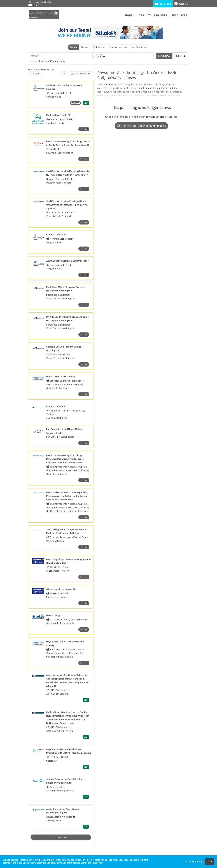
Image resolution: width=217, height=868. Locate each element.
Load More (61, 837)
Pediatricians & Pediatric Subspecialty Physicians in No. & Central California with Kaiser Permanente (67, 496)
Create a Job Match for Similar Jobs (141, 126)
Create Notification (81, 74)
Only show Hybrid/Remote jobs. (49, 61)
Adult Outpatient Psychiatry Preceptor (67, 261)
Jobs (140, 15)
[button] (180, 56)
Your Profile (158, 15)
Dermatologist (54, 615)
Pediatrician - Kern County (61, 376)
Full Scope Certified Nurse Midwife (65, 429)
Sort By (34, 74)
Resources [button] (179, 15)
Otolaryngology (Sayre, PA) (61, 589)
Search (73, 47)
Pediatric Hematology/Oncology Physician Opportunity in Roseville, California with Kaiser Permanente (65, 459)
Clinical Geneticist (56, 234)
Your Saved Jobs (139, 47)
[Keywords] (61, 56)
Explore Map (99, 47)
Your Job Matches (118, 47)
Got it (210, 862)
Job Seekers (163, 4)
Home (129, 15)
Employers (181, 4)
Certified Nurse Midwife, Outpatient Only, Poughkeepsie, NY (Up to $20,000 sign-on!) (67, 205)
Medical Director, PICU (58, 115)
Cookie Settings (195, 862)
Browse (84, 47)
